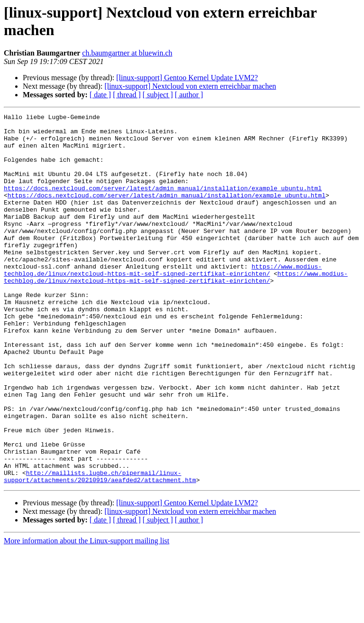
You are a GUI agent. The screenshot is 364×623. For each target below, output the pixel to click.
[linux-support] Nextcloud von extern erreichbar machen (190, 86)
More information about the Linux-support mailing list (86, 615)
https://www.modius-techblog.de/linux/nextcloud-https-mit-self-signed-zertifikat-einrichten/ (163, 302)
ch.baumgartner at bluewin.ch (127, 53)
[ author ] (189, 95)
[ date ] (100, 95)
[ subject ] (158, 95)
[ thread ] (127, 95)
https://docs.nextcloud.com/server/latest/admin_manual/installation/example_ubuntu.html (163, 204)
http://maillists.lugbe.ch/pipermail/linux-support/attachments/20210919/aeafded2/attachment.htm (100, 549)
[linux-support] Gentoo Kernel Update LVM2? (187, 78)
